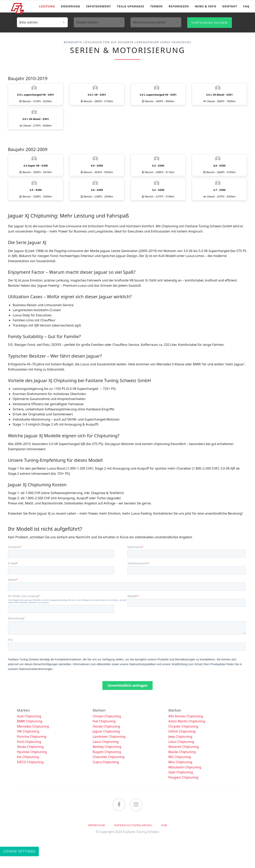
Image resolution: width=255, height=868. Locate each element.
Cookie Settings (19, 863)
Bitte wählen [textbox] (29, 22)
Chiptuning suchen (209, 23)
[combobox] (42, 22)
